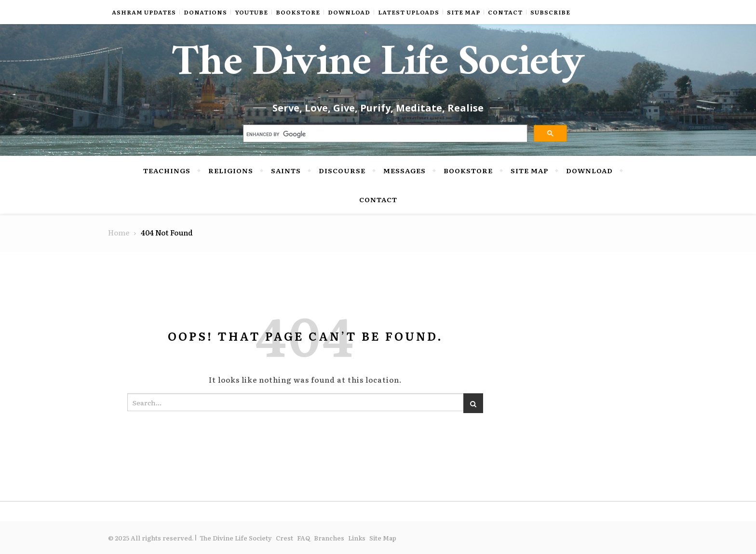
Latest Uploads (409, 12)
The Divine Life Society (378, 68)
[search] (385, 135)
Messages (405, 170)
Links (357, 538)
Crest (284, 538)
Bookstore (298, 12)
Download (349, 12)
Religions (231, 170)
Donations (205, 12)
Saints (286, 170)
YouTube (251, 12)
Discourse (342, 170)
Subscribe (550, 12)
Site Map (464, 12)
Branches (329, 538)
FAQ (304, 538)
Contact (505, 12)
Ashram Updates (144, 12)
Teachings (167, 170)
